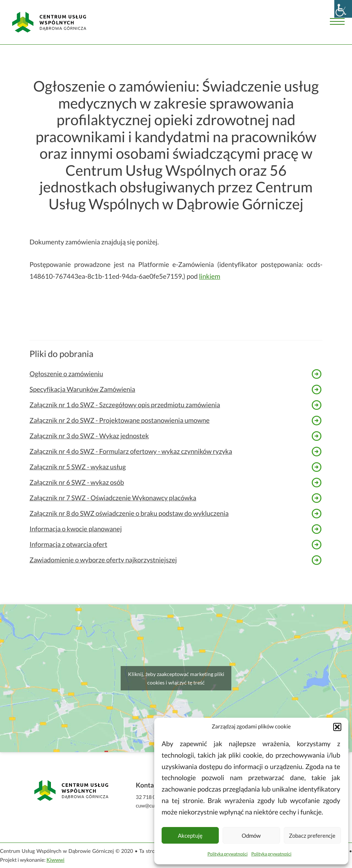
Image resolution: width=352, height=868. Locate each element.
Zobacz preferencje (312, 836)
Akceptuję (190, 836)
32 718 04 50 (151, 797)
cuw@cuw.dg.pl (153, 805)
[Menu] (337, 22)
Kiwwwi (56, 860)
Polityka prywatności (227, 854)
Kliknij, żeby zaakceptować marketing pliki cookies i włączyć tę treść (176, 678)
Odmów (251, 836)
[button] (337, 727)
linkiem (210, 276)
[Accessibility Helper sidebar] (343, 9)
